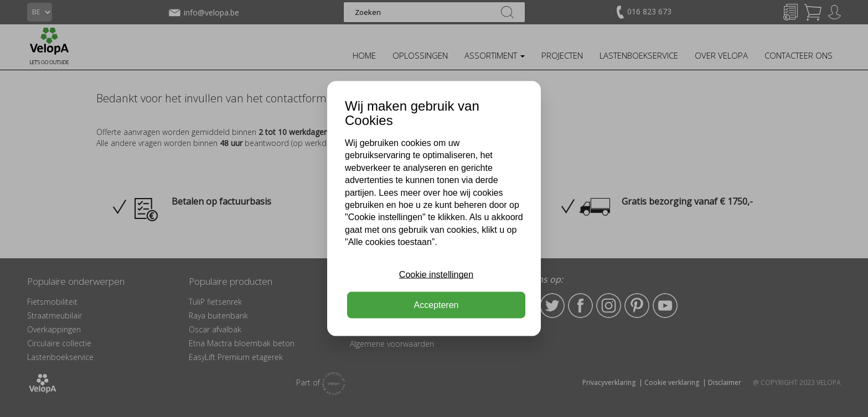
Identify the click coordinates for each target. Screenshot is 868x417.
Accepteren (436, 304)
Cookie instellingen (436, 275)
